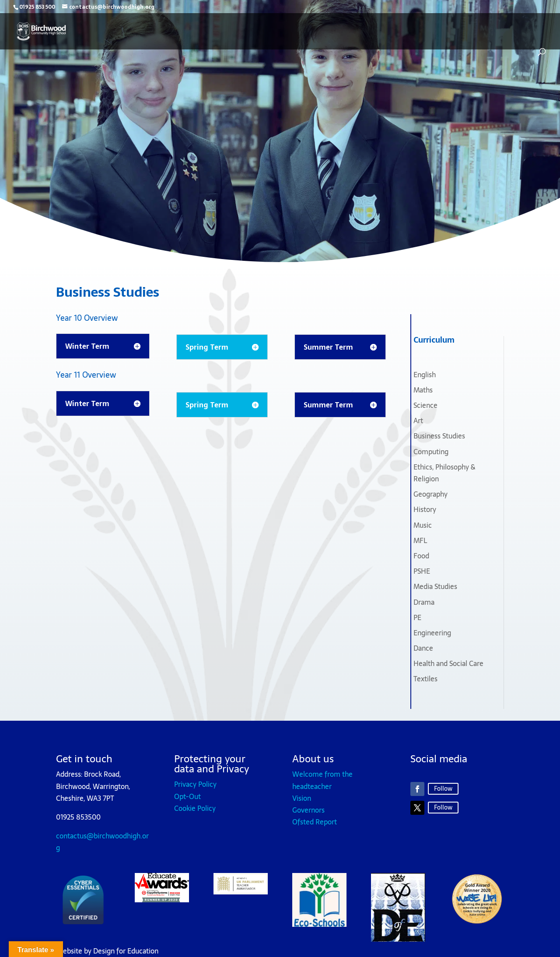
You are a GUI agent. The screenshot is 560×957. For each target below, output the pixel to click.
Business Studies (439, 436)
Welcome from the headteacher (322, 780)
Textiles (425, 679)
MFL (420, 540)
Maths (423, 390)
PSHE (422, 571)
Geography (430, 494)
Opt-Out (187, 796)
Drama (424, 602)
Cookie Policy (195, 808)
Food (421, 556)
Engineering (432, 633)
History (425, 509)
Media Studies (435, 586)
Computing (431, 452)
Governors (308, 810)
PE (417, 617)
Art (418, 421)
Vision (302, 798)
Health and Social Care (448, 663)
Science (425, 405)
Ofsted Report (315, 822)
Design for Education (126, 951)
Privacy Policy (195, 784)
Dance (423, 648)
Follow (443, 789)
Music (423, 525)
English (425, 375)
